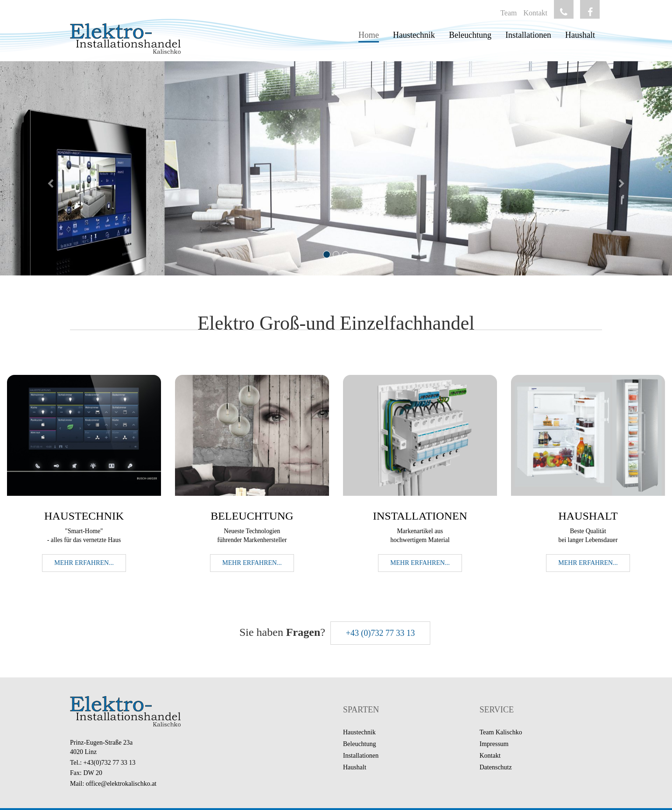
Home (369, 35)
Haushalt (580, 35)
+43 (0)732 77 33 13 (380, 633)
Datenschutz (496, 767)
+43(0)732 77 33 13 (110, 763)
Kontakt (535, 13)
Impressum (494, 744)
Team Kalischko (501, 732)
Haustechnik (414, 35)
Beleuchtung (470, 35)
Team (508, 13)
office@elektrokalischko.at (121, 784)
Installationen (528, 35)
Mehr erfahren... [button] (84, 563)
